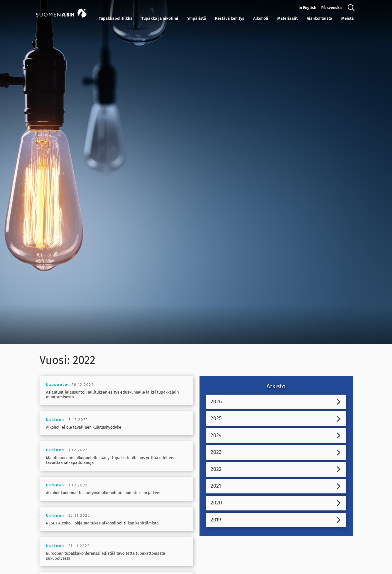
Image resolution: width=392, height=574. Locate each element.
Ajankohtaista (319, 18)
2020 (216, 504)
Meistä (347, 18)
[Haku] (351, 8)
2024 (216, 436)
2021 (216, 487)
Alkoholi (261, 18)
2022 (216, 470)
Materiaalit (287, 18)
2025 (216, 419)
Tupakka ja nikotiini (160, 18)
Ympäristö (197, 18)
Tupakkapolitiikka (116, 18)
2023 (216, 453)
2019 (216, 522)
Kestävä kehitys (230, 18)
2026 (216, 402)
